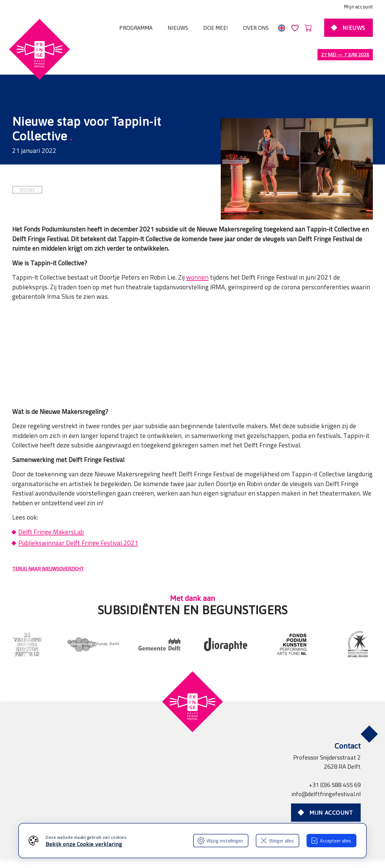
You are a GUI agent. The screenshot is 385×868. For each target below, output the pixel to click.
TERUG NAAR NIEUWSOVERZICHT (48, 543)
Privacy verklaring (115, 804)
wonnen (197, 252)
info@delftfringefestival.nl (326, 768)
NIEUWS (27, 164)
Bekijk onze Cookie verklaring (84, 844)
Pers (181, 804)
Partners (157, 804)
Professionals (211, 804)
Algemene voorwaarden (55, 804)
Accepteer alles (331, 841)
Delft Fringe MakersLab (51, 506)
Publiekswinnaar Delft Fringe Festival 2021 (78, 517)
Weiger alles (277, 841)
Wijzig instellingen (220, 841)
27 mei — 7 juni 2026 (345, 55)
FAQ (30, 813)
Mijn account (358, 7)
